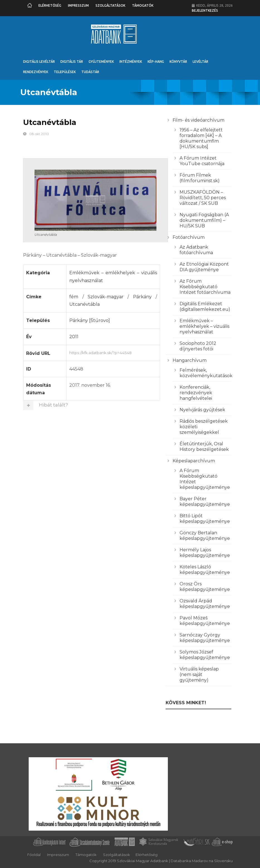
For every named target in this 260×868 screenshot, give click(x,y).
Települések (65, 72)
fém (74, 297)
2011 (74, 337)
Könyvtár (178, 62)
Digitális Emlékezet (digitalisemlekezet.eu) (205, 306)
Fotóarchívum (189, 237)
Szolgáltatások (110, 5)
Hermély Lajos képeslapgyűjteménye (205, 553)
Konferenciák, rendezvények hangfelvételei (196, 393)
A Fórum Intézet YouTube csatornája (202, 161)
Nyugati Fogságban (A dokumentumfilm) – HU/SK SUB (204, 220)
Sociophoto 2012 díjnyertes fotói (198, 346)
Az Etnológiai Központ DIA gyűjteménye (204, 267)
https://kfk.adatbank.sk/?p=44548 (113, 352)
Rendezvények (36, 72)
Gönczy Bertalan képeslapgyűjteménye (205, 536)
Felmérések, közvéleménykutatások (206, 373)
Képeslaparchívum (194, 461)
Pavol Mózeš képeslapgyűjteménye (205, 621)
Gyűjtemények (101, 62)
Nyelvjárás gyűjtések (202, 410)
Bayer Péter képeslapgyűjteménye (205, 502)
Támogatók (143, 5)
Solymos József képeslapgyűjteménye (205, 655)
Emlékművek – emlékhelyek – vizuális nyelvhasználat (204, 326)
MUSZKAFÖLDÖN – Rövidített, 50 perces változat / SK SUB (203, 198)
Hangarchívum (190, 360)
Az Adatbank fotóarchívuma (196, 250)
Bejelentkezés (205, 10)
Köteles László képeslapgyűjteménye (205, 570)
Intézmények (131, 62)
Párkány (142, 297)
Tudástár (90, 72)
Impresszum (78, 5)
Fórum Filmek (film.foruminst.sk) (200, 178)
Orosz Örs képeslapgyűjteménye (205, 587)
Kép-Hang (156, 62)
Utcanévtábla (84, 304)
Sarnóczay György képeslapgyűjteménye (205, 638)
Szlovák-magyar (106, 297)
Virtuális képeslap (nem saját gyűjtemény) (199, 675)
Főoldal (34, 855)
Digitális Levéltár (39, 62)
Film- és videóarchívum (198, 120)
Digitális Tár (72, 62)
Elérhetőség (50, 5)
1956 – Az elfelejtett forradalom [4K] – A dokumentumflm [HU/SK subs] (201, 138)
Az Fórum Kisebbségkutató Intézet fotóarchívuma (205, 287)
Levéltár (200, 62)
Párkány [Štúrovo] (90, 320)
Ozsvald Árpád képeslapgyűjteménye (205, 604)
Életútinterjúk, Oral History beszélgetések (204, 447)
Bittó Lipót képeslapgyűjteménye (205, 519)
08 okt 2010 (39, 134)
